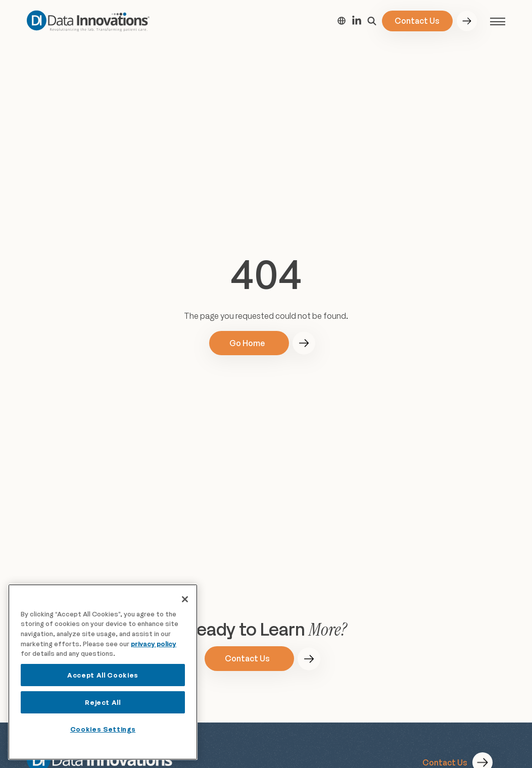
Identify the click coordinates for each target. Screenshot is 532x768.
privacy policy (154, 644)
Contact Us (417, 21)
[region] (103, 672)
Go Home (247, 343)
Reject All (103, 702)
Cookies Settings (103, 729)
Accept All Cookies (103, 675)
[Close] (185, 599)
